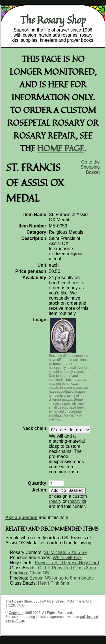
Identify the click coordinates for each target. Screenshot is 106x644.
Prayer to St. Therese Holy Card (67, 566)
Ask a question (21, 521)
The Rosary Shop (53, 20)
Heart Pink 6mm (54, 586)
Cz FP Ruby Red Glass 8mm (67, 571)
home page (61, 148)
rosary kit (77, 505)
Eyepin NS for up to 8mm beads (61, 581)
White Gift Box (67, 561)
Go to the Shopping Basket (90, 167)
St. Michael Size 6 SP (66, 556)
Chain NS (39, 576)
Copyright (16, 616)
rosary (55, 505)
